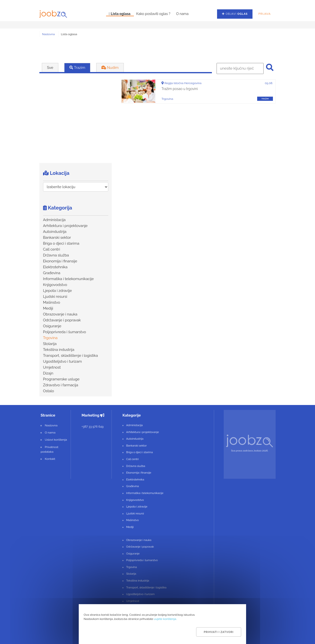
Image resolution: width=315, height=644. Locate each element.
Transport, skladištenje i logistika (71, 356)
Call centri (52, 249)
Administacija (54, 220)
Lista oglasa (120, 14)
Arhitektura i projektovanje (65, 226)
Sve (50, 68)
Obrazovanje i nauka (60, 314)
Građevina (52, 273)
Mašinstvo (52, 302)
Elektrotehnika (55, 267)
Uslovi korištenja (56, 440)
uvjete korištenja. (165, 619)
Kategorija (58, 208)
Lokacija (56, 173)
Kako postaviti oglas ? (154, 14)
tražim (265, 99)
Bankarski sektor (57, 238)
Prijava (265, 14)
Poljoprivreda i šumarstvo (65, 332)
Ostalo (49, 391)
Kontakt (50, 459)
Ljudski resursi (55, 297)
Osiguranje (52, 326)
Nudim (110, 68)
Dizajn (48, 373)
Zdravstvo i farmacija (61, 385)
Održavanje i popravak (62, 320)
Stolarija (50, 344)
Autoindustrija (55, 232)
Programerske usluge (61, 379)
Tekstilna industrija (59, 350)
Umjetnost (52, 367)
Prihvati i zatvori (219, 632)
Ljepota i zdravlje (57, 291)
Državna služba (56, 255)
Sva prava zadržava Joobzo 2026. (250, 451)
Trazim (77, 68)
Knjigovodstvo (55, 285)
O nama (182, 14)
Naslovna (48, 34)
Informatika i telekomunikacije (68, 279)
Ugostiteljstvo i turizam (63, 361)
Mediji (48, 308)
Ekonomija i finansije (60, 261)
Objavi (235, 14)
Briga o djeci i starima (61, 243)
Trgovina (50, 338)
